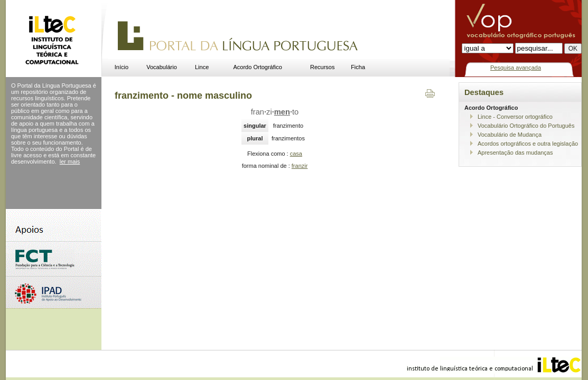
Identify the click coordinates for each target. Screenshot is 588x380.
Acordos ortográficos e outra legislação (528, 144)
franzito (275, 112)
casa (296, 154)
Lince (202, 67)
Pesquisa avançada (516, 68)
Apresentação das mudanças (515, 153)
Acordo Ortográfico (258, 67)
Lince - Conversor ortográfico (515, 117)
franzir (300, 166)
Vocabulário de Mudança (510, 135)
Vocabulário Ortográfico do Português (526, 126)
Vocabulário (162, 67)
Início (122, 67)
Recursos (322, 67)
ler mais (70, 161)
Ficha (358, 67)
